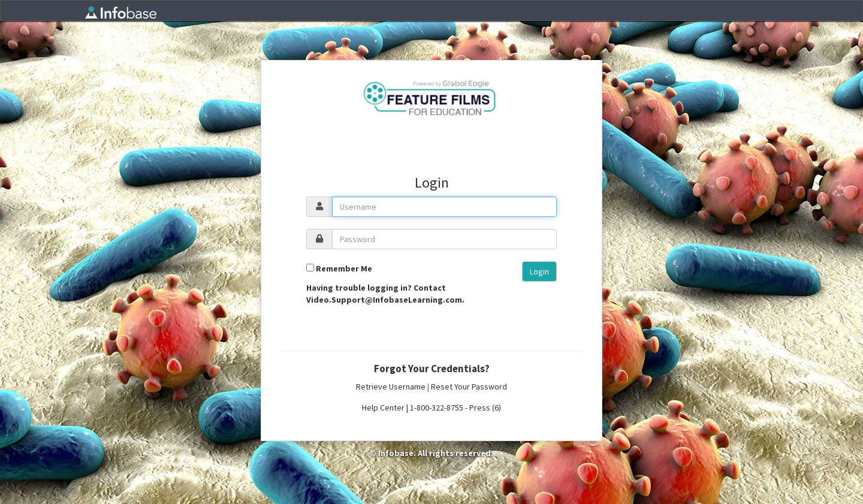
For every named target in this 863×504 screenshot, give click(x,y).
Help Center (383, 408)
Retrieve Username (391, 387)
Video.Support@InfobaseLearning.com (384, 300)
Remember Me (344, 268)
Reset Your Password (469, 387)
